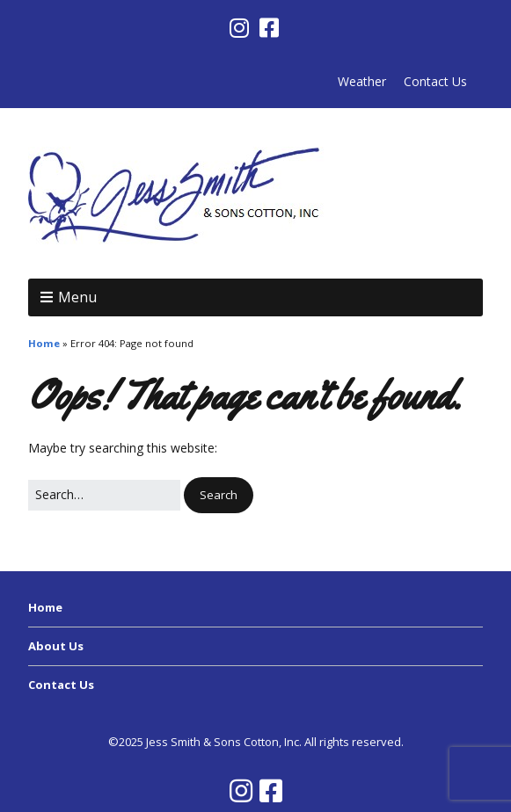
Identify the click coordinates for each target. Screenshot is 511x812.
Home (44, 343)
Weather (362, 81)
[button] (219, 495)
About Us (56, 646)
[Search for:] (104, 495)
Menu (77, 297)
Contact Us (435, 81)
